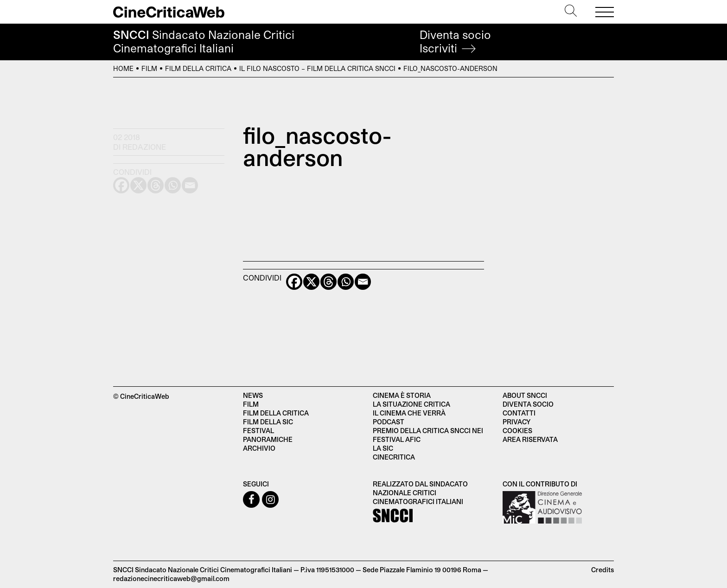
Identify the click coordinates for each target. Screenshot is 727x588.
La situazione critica (411, 404)
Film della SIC (268, 422)
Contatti (519, 413)
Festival (258, 431)
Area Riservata (530, 439)
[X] (311, 282)
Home (123, 68)
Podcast (389, 422)
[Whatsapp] (346, 282)
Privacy (517, 422)
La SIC (383, 448)
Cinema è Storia (402, 395)
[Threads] (328, 282)
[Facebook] (294, 282)
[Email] (363, 282)
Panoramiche (268, 439)
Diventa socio (455, 42)
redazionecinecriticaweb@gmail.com (171, 578)
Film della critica (276, 413)
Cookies (517, 431)
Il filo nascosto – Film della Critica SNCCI (317, 68)
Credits (603, 570)
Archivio (259, 448)
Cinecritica (394, 457)
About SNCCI (525, 395)
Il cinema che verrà (409, 413)
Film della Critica (198, 68)
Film (149, 68)
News (253, 395)
